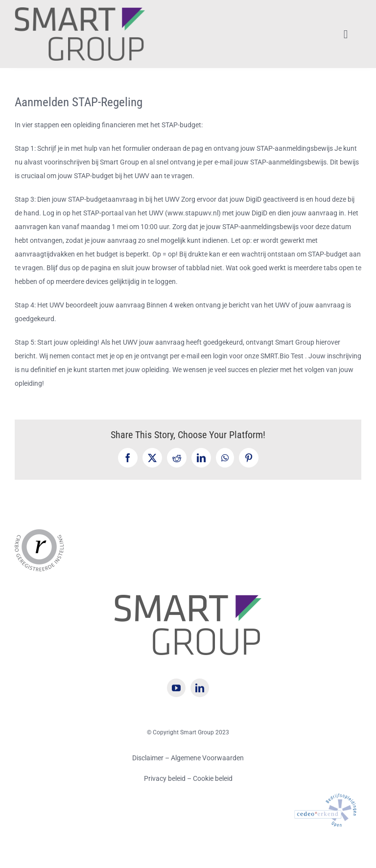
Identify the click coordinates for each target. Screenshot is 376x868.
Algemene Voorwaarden (207, 758)
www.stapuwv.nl (193, 213)
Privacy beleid (165, 778)
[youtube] (176, 688)
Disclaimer (148, 758)
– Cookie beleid (210, 778)
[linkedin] (200, 688)
